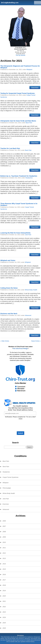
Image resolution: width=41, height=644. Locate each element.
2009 (4, 537)
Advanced (28, 315)
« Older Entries (5, 341)
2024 (4, 617)
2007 (4, 526)
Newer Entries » (36, 341)
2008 (4, 532)
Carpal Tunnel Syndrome (11, 477)
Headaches (29, 178)
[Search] (15, 447)
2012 (4, 553)
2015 (4, 569)
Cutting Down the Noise (9, 288)
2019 (4, 591)
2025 (4, 623)
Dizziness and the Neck (9, 314)
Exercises (6, 504)
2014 (4, 564)
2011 (4, 548)
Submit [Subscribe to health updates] (20, 433)
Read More (35, 87)
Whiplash (29, 70)
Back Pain (29, 123)
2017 (4, 580)
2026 (4, 628)
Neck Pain (6, 467)
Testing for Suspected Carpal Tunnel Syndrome (18, 93)
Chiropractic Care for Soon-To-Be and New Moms (18, 121)
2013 (4, 558)
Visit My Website (20, 55)
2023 (4, 612)
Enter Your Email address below (20, 410)
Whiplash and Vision (8, 260)
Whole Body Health (31, 290)
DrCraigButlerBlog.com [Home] (10, 3)
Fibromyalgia (7, 488)
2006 (4, 521)
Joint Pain (28, 235)
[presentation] (20, 426)
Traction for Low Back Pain (10, 148)
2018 (4, 585)
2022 (4, 607)
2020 (4, 596)
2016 (4, 574)
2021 (4, 601)
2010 (4, 542)
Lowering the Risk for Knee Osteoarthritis (16, 233)
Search (15, 443)
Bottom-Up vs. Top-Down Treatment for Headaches (19, 176)
